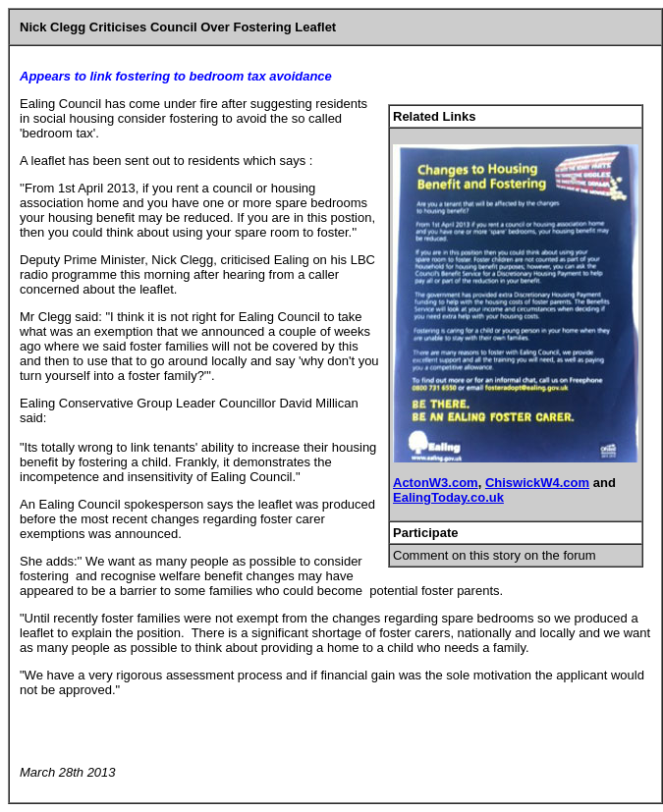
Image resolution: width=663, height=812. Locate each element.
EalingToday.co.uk (448, 497)
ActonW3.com (436, 483)
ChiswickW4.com (537, 483)
